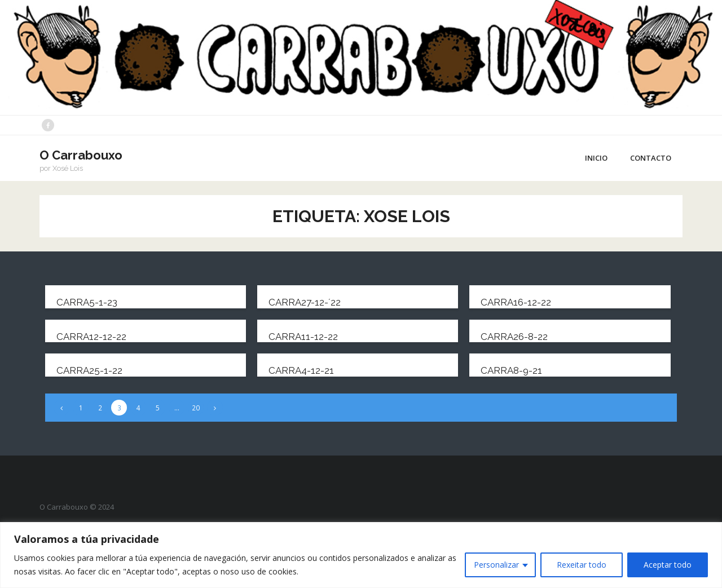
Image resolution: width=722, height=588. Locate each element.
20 (196, 408)
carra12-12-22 (91, 337)
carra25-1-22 (89, 370)
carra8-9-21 (511, 370)
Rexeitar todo (582, 565)
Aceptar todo (668, 565)
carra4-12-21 (301, 370)
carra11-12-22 (303, 337)
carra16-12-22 (516, 302)
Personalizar (496, 565)
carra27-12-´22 (305, 302)
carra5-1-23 (87, 302)
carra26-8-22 (514, 337)
